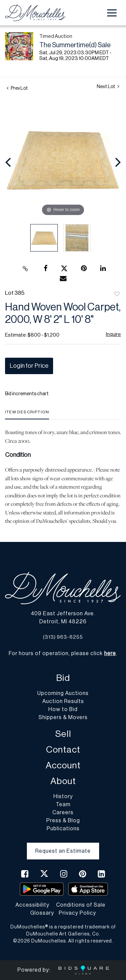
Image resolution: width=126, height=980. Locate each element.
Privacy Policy (77, 913)
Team (63, 804)
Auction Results (63, 701)
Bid (63, 678)
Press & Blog (63, 821)
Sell (63, 734)
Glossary (42, 913)
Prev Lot (17, 88)
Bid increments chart (27, 394)
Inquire (113, 334)
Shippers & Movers (63, 717)
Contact (63, 750)
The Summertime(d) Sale (75, 45)
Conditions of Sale (81, 905)
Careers (63, 813)
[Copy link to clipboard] (25, 269)
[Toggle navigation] (112, 13)
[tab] (27, 414)
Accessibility (32, 905)
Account (63, 765)
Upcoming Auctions (63, 693)
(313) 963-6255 (63, 637)
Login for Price (29, 366)
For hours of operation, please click (62, 653)
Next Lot (108, 87)
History (63, 796)
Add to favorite (117, 294)
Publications (63, 829)
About (63, 781)
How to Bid (63, 709)
